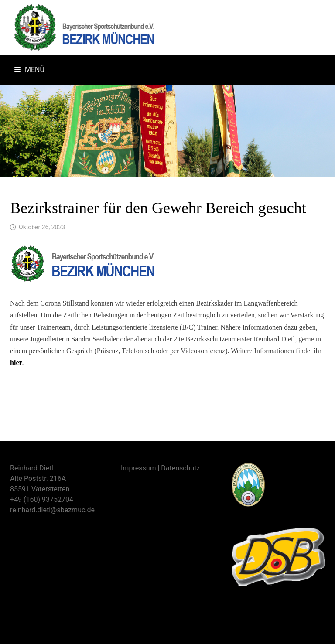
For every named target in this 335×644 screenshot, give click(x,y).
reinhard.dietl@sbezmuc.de (52, 510)
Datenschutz (180, 468)
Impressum (138, 468)
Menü (29, 70)
